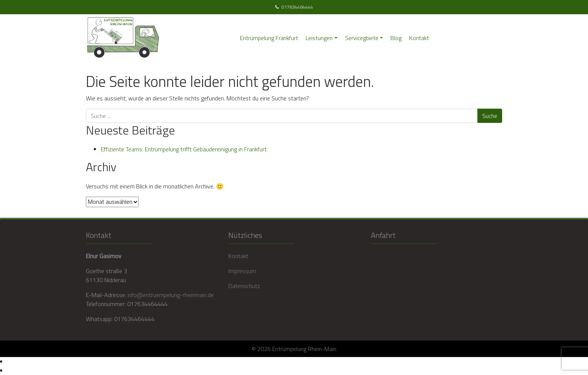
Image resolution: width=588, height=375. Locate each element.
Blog (396, 38)
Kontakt (419, 38)
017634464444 (297, 7)
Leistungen (319, 38)
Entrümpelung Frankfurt (269, 38)
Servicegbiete (362, 38)
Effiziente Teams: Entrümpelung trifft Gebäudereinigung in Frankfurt (184, 149)
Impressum (242, 271)
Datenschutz (244, 286)
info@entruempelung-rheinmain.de (171, 295)
